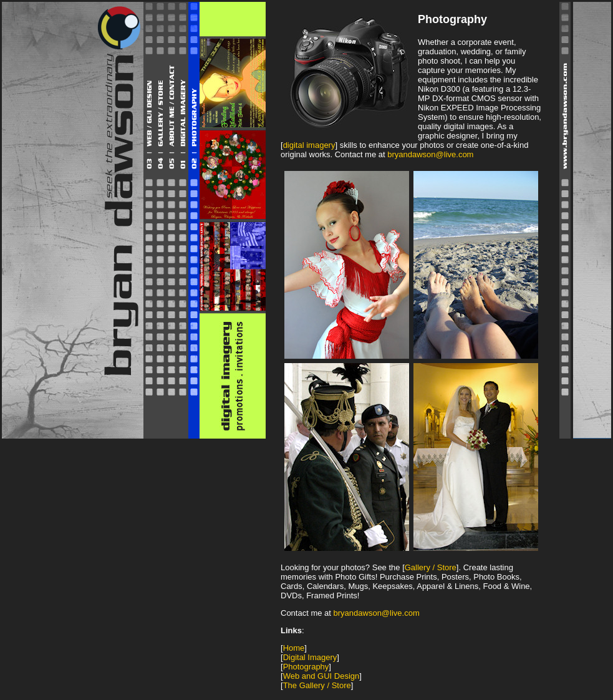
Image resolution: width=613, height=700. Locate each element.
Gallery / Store (431, 567)
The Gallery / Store (317, 685)
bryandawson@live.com (430, 154)
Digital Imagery (310, 657)
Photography (306, 667)
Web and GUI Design (321, 676)
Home (294, 648)
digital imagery (309, 145)
